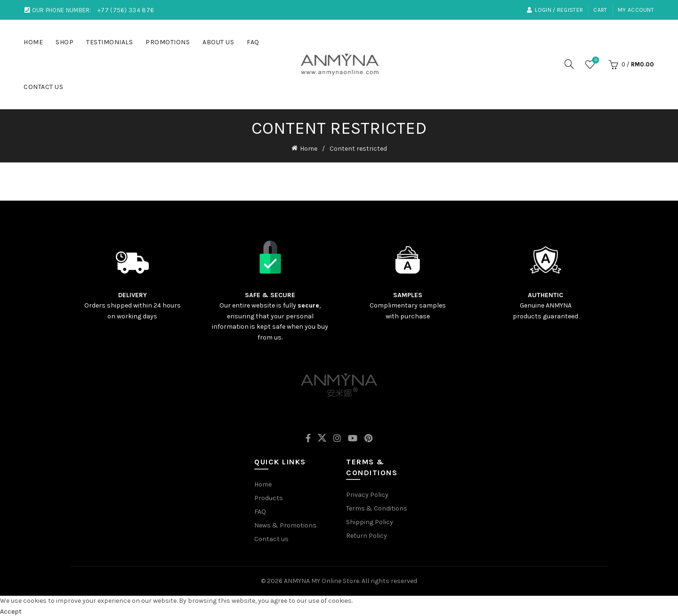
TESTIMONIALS (109, 42)
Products (269, 497)
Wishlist (595, 61)
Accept (11, 610)
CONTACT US (43, 87)
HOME (33, 42)
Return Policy (367, 535)
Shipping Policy (370, 521)
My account (636, 10)
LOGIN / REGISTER (555, 10)
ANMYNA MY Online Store (322, 580)
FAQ (253, 42)
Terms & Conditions (377, 507)
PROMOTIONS (168, 42)
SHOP (65, 42)
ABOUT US (218, 42)
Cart (600, 10)
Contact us (271, 538)
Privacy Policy (367, 494)
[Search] (569, 64)
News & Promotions (285, 524)
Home (309, 148)
